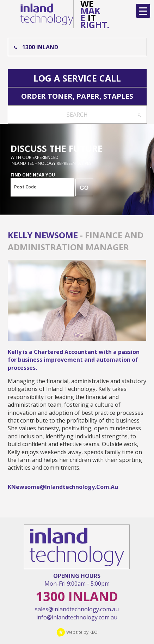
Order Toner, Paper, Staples (77, 96)
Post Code (25, 187)
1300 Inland (40, 47)
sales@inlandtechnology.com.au (77, 609)
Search (77, 115)
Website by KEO (77, 632)
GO (84, 188)
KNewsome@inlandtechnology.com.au (63, 487)
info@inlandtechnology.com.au (77, 617)
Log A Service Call (77, 78)
